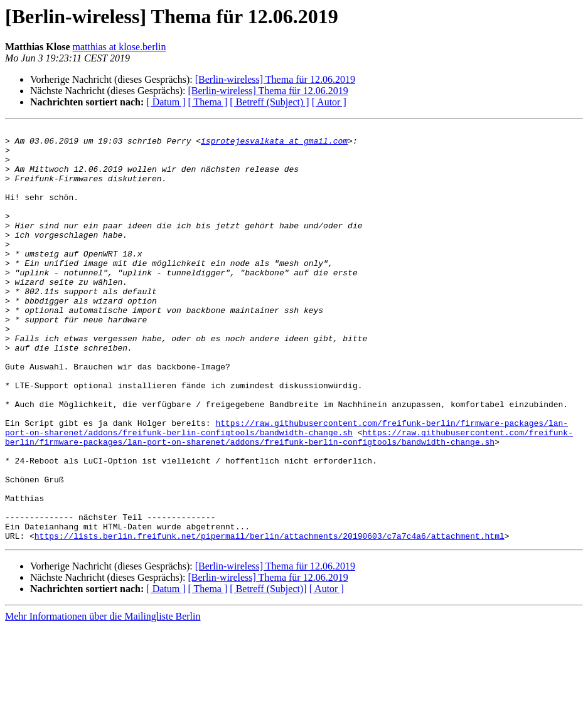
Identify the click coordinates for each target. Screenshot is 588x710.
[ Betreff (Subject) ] (269, 102)
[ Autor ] (329, 102)
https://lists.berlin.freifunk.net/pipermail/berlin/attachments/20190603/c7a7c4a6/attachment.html (270, 618)
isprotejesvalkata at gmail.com (274, 144)
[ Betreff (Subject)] (268, 671)
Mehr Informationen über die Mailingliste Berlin (103, 699)
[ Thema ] (208, 102)
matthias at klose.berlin (120, 47)
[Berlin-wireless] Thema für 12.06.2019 (275, 79)
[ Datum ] (166, 102)
